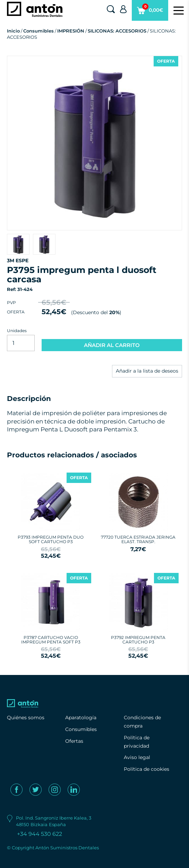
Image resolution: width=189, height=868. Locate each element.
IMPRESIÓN (71, 31)
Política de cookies (147, 769)
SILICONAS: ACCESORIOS (117, 31)
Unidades (17, 331)
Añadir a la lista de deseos (147, 371)
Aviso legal (137, 757)
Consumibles (38, 31)
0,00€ (150, 12)
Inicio (13, 31)
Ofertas (74, 741)
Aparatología (81, 718)
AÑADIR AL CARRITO (112, 345)
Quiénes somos (26, 718)
